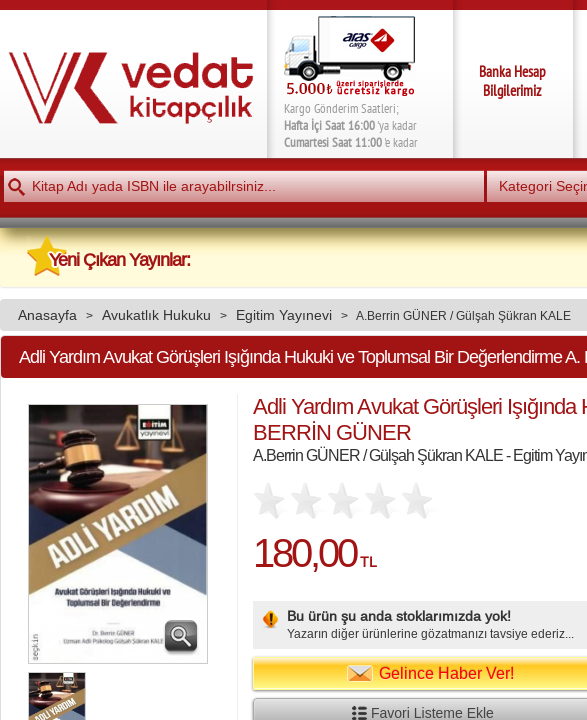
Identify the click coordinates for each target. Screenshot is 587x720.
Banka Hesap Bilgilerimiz (512, 81)
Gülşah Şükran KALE (513, 315)
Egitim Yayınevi (284, 315)
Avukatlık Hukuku (156, 315)
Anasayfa (47, 315)
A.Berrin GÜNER (401, 315)
